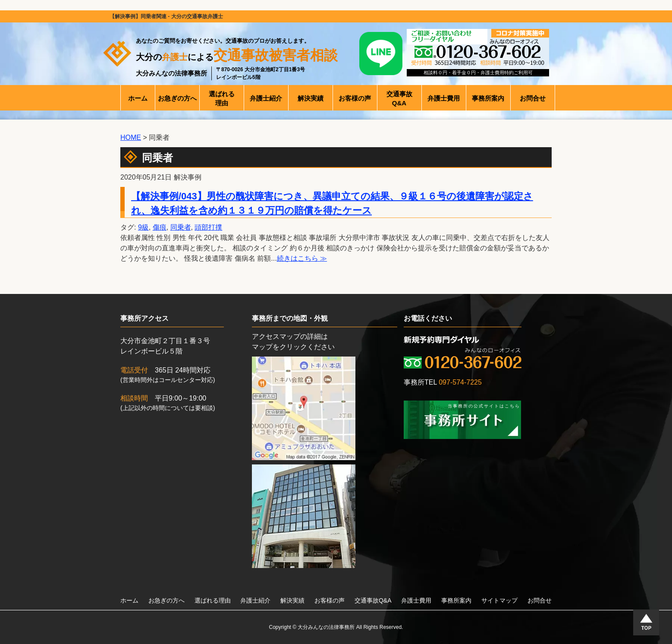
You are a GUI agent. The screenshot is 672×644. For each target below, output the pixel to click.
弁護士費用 (416, 600)
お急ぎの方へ (166, 600)
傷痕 (160, 227)
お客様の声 (330, 600)
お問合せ (540, 600)
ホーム (129, 600)
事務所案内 (456, 600)
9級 (143, 227)
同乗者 (181, 227)
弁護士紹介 (255, 600)
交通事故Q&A (373, 600)
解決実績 (292, 600)
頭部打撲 (208, 227)
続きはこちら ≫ (302, 258)
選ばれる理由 (213, 600)
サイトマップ (499, 600)
